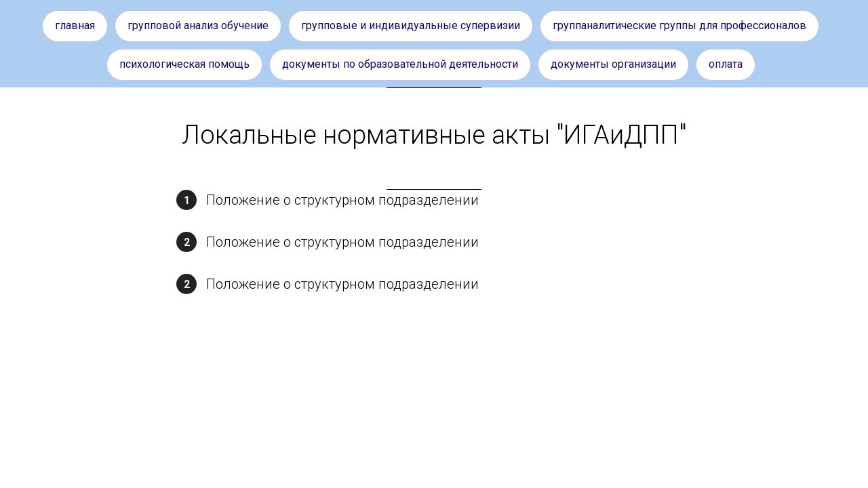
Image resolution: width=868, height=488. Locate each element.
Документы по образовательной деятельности (400, 64)
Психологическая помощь (184, 64)
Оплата (726, 64)
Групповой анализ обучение (198, 25)
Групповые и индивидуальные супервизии (411, 25)
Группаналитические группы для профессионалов (679, 25)
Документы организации (613, 64)
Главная (75, 25)
